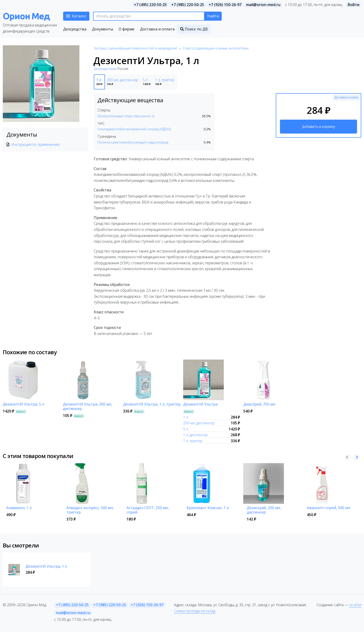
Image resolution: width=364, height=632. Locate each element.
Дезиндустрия (105, 69)
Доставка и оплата (346, 97)
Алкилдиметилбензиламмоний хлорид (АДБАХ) (134, 129)
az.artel (355, 605)
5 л (186, 429)
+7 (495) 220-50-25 (150, 5)
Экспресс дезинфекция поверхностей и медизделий (136, 48)
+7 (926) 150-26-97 (225, 5)
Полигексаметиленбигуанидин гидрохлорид (133, 142)
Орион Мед (26, 16)
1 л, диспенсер (195, 435)
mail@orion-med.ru (263, 5)
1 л (186, 417)
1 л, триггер (193, 441)
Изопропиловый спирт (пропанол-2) (126, 116)
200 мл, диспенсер (199, 423)
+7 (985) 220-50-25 (188, 5)
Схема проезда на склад (195, 611)
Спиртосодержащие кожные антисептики (216, 48)
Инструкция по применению (36, 144)
